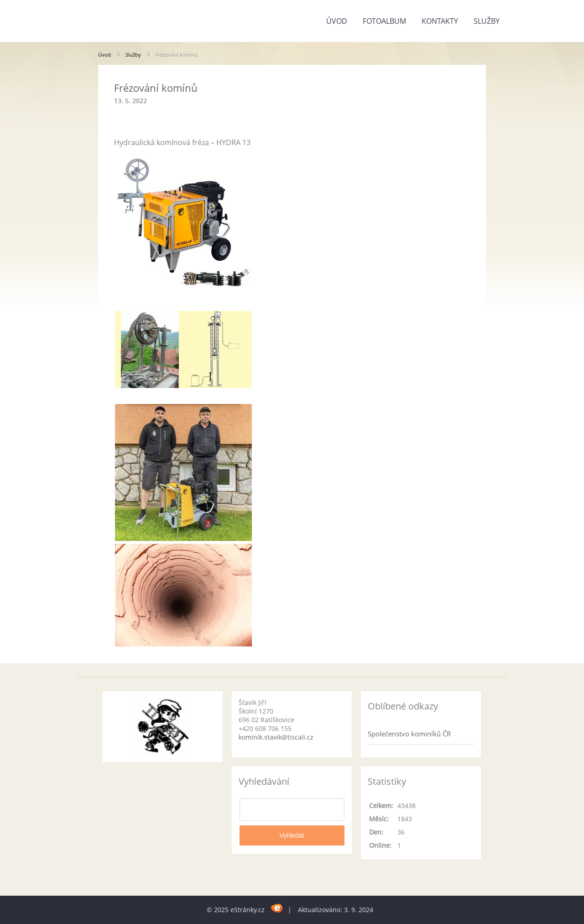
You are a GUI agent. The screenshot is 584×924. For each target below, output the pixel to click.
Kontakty (440, 21)
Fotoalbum (384, 21)
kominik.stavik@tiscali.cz (276, 737)
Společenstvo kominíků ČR (409, 734)
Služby (487, 21)
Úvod (337, 21)
